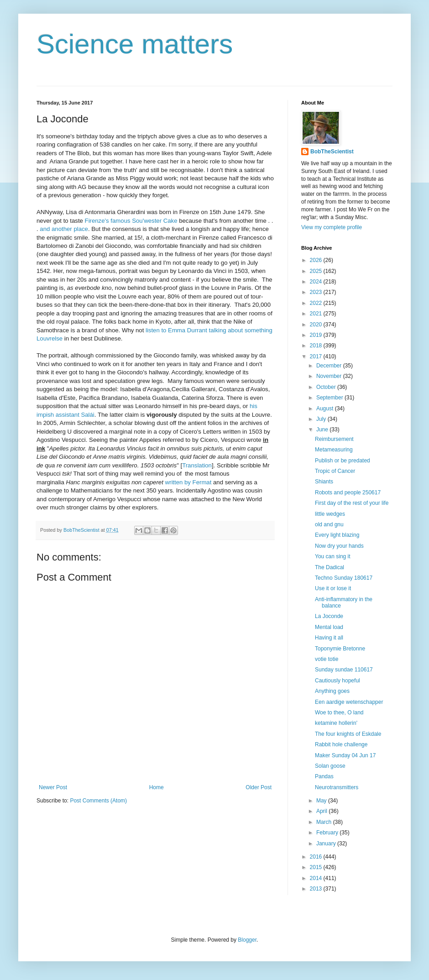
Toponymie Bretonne (340, 649)
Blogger (247, 940)
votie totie (327, 659)
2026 (317, 260)
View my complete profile (332, 227)
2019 (317, 335)
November (330, 376)
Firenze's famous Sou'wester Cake (131, 221)
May (322, 801)
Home (157, 787)
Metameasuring (334, 450)
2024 (317, 282)
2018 (317, 346)
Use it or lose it (333, 588)
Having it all (329, 638)
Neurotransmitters (337, 787)
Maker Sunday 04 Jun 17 (345, 755)
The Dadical (330, 567)
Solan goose (330, 766)
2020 (317, 325)
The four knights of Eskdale (348, 734)
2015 (317, 867)
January (327, 844)
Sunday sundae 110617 (344, 670)
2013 (317, 889)
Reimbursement (334, 439)
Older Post (259, 787)
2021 (317, 314)
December (330, 366)
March (325, 822)
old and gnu (329, 524)
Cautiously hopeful (337, 681)
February (328, 833)
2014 (317, 878)
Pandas (324, 776)
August (326, 409)
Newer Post (53, 787)
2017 (317, 356)
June (323, 430)
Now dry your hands (339, 546)
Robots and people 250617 (348, 493)
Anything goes (332, 691)
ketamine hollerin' (336, 723)
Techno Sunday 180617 (344, 578)
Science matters (135, 44)
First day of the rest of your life (352, 503)
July (322, 419)
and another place (64, 229)
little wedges (330, 514)
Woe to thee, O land (339, 713)
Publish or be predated (343, 461)
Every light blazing (337, 535)
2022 (317, 303)
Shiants (324, 482)
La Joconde (329, 616)
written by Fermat (188, 482)
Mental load (329, 627)
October (327, 387)
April (322, 811)
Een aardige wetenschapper (349, 702)
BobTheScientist (332, 152)
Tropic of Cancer (335, 471)
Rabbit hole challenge (341, 744)
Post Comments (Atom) (98, 801)
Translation (197, 465)
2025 (317, 271)
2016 (317, 857)
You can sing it (333, 556)
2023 (317, 292)
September (330, 398)
